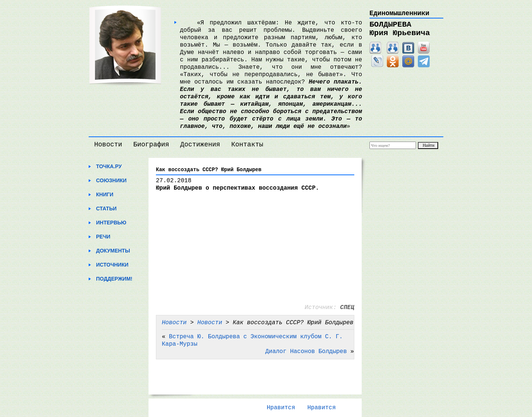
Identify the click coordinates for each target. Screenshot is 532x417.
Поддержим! (114, 279)
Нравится (281, 408)
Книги (105, 194)
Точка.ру (109, 166)
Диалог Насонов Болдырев (306, 352)
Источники (112, 265)
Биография (151, 145)
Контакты (247, 145)
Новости (108, 145)
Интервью (111, 223)
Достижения (200, 145)
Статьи (106, 208)
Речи (103, 237)
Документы (113, 251)
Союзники (111, 180)
